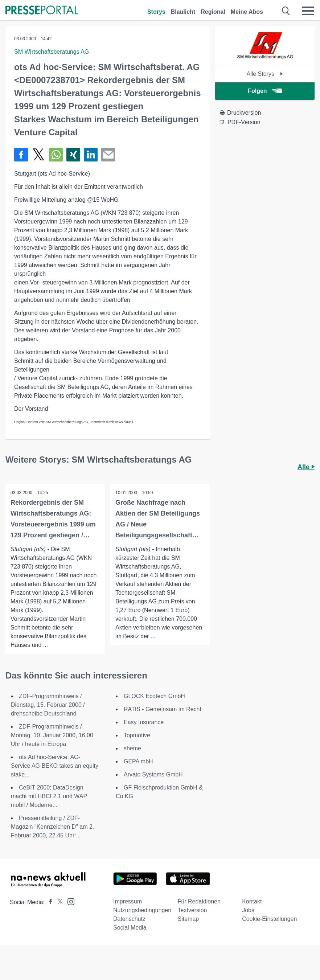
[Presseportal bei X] (58, 902)
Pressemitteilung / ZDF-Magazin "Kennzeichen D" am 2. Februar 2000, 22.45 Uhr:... (52, 827)
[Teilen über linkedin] (91, 155)
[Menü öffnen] (308, 11)
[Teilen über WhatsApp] (56, 155)
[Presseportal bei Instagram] (69, 901)
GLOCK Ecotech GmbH (154, 696)
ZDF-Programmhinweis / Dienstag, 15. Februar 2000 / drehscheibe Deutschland (48, 705)
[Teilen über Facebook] (21, 155)
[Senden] (108, 155)
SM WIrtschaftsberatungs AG (52, 52)
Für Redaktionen (199, 901)
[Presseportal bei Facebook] (49, 902)
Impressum (128, 901)
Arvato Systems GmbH (153, 774)
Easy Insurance (144, 722)
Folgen (265, 91)
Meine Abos (247, 12)
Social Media (130, 928)
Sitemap (188, 919)
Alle (306, 467)
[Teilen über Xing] (73, 155)
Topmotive (137, 735)
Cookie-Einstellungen (269, 919)
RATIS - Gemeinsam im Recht (163, 709)
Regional (213, 12)
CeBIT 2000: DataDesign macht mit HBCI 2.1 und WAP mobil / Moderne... (49, 796)
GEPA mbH (138, 761)
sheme (132, 748)
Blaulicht (183, 12)
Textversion (192, 910)
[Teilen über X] (38, 155)
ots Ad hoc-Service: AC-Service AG (55, 766)
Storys (156, 12)
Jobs (248, 910)
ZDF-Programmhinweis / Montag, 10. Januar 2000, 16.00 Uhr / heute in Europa (52, 735)
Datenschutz (129, 919)
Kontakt (252, 901)
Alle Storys (265, 74)
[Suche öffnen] (286, 11)
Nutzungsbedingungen (142, 910)
